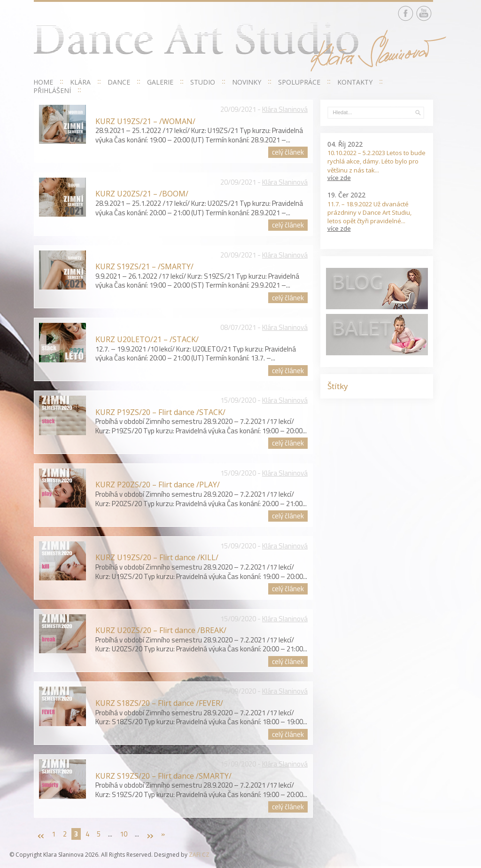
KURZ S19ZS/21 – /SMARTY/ (144, 266)
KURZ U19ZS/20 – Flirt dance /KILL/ (157, 557)
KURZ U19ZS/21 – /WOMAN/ (145, 121)
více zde (339, 178)
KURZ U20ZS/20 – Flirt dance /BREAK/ (161, 630)
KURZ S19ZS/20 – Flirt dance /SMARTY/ (163, 776)
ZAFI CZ (199, 855)
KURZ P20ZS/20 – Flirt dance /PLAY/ (158, 485)
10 (124, 834)
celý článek (288, 152)
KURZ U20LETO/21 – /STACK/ (147, 339)
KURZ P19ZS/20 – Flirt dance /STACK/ (160, 412)
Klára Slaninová (285, 109)
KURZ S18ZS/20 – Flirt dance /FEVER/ (159, 703)
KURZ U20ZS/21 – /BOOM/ (142, 194)
